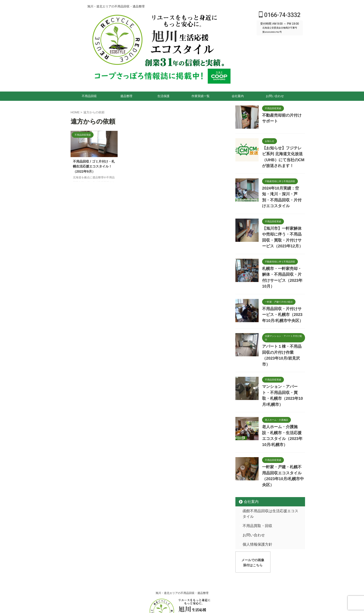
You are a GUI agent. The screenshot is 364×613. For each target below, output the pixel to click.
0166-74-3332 (280, 15)
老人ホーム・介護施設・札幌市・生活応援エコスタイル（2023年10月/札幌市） (283, 390)
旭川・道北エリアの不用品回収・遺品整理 (182, 529)
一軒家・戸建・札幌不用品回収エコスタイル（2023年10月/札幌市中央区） (283, 422)
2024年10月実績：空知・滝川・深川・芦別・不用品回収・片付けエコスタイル (282, 186)
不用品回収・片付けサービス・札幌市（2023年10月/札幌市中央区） (283, 289)
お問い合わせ (275, 96)
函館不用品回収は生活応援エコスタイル (269, 454)
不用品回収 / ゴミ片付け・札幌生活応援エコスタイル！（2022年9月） (94, 166)
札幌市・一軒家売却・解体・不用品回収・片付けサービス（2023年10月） (283, 256)
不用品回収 (89, 96)
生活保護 (163, 96)
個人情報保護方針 (254, 482)
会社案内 (238, 96)
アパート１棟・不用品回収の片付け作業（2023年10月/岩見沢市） (283, 325)
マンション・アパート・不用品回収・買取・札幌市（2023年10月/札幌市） (283, 357)
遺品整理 (126, 96)
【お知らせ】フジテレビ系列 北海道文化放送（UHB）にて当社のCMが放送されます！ (284, 153)
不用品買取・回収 (254, 463)
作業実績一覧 (201, 96)
